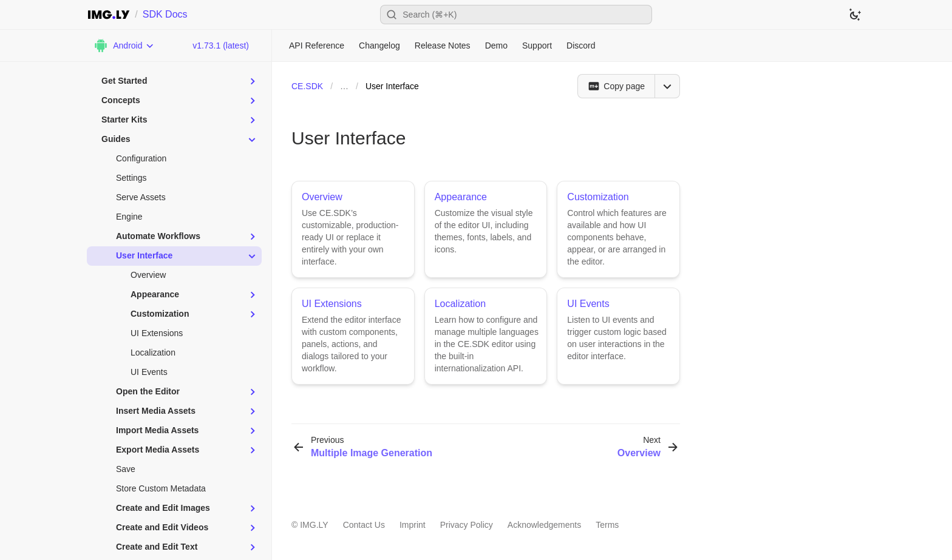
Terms (607, 525)
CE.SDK (307, 86)
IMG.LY (314, 525)
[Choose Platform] (124, 46)
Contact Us (364, 525)
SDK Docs (165, 14)
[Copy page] (616, 86)
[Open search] (516, 15)
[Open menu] (667, 86)
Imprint (413, 525)
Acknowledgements (544, 525)
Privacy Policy (467, 525)
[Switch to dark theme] (855, 15)
